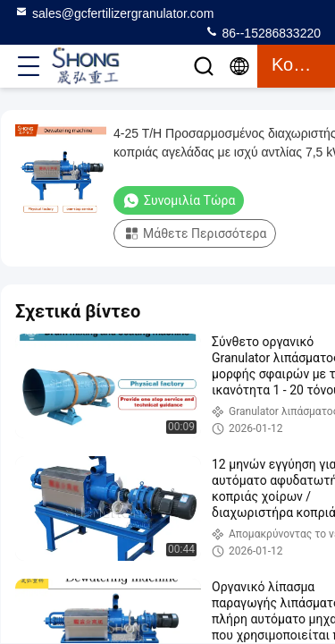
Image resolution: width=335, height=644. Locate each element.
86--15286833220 (263, 32)
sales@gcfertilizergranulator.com (114, 13)
